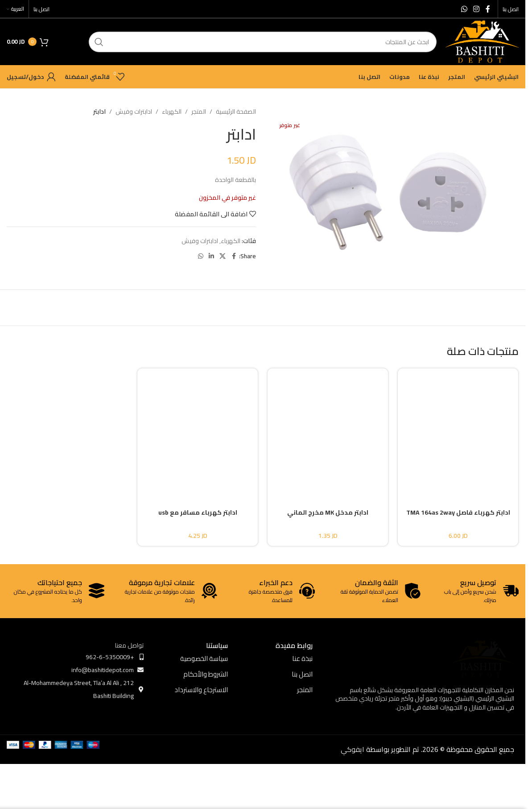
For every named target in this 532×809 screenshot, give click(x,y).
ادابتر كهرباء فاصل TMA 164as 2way (458, 512)
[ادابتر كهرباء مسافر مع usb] (198, 431)
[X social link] (223, 256)
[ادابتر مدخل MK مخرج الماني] (328, 431)
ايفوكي (353, 749)
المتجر (199, 111)
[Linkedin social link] (211, 256)
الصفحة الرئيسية (236, 111)
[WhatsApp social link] (464, 9)
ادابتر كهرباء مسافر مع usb (198, 512)
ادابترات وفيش (134, 111)
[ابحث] (263, 42)
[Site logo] (482, 41)
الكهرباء (172, 111)
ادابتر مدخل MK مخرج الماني (328, 512)
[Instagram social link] (476, 9)
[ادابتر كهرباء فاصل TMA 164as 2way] (458, 431)
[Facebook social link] (488, 9)
